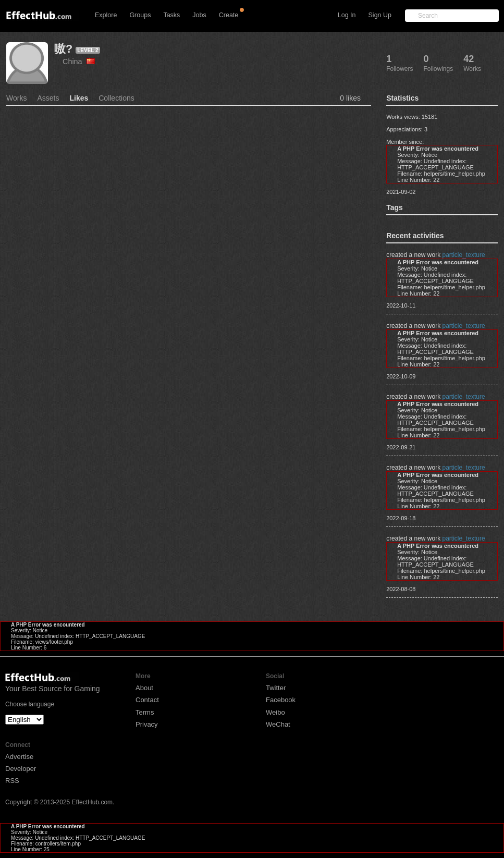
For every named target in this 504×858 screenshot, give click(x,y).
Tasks (171, 15)
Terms (145, 712)
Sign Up (380, 15)
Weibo (275, 712)
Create (229, 15)
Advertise (19, 757)
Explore (106, 15)
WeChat (278, 724)
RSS (12, 781)
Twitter (276, 688)
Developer (21, 769)
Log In (347, 15)
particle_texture (464, 255)
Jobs (199, 15)
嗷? (63, 49)
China (79, 62)
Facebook (281, 700)
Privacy (147, 724)
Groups (140, 15)
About (144, 688)
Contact (147, 700)
